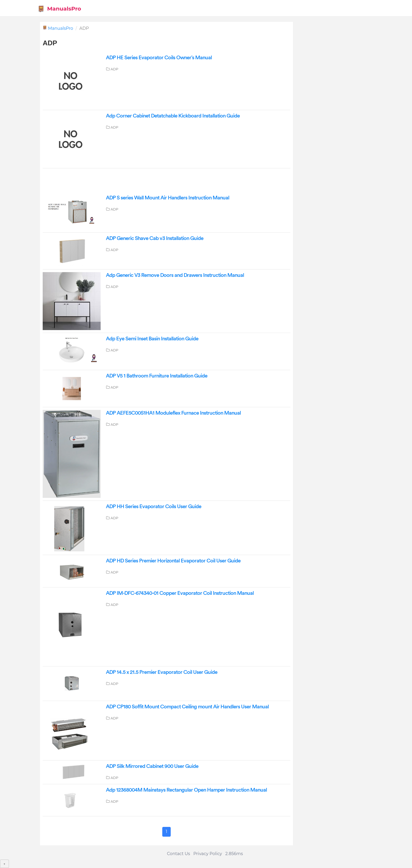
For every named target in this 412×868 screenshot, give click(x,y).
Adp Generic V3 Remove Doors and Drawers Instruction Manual (175, 275)
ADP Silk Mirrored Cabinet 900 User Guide (152, 766)
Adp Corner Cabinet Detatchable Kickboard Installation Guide (173, 116)
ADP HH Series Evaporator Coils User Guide (154, 507)
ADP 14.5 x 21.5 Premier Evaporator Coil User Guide (162, 672)
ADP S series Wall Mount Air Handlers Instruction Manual (168, 198)
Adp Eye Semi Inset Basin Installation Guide (152, 339)
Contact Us (179, 854)
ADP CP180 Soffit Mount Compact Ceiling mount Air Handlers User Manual (187, 707)
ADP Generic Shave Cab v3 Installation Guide (155, 238)
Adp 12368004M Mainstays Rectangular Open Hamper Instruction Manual (186, 790)
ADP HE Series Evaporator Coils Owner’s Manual (159, 58)
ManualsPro (59, 9)
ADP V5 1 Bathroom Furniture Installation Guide (157, 376)
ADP (114, 69)
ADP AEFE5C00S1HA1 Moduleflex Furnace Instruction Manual (173, 413)
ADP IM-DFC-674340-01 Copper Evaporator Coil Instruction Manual (180, 593)
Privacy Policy (208, 854)
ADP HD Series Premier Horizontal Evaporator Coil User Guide (173, 561)
